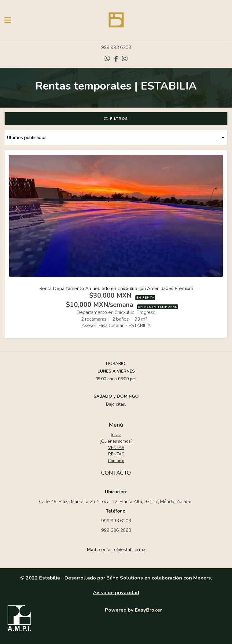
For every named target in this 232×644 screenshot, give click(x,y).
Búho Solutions (125, 578)
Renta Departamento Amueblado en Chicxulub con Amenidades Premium (116, 289)
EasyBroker (148, 610)
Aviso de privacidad (116, 592)
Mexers (202, 578)
